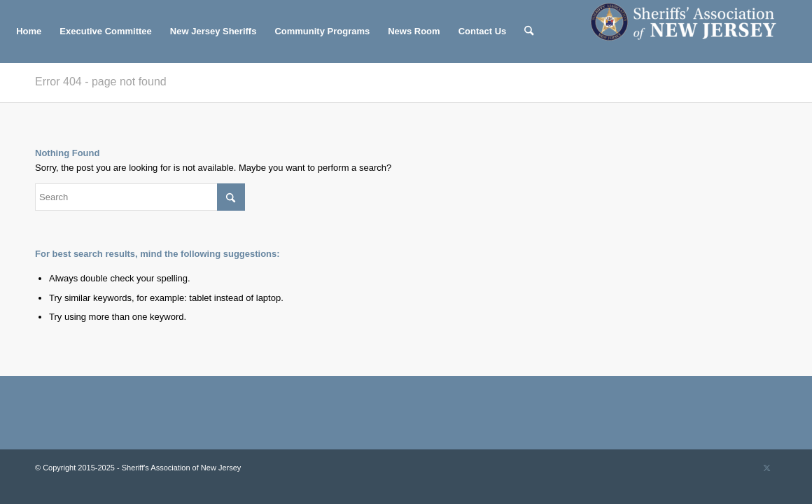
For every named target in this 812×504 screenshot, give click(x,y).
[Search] (529, 31)
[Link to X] (766, 468)
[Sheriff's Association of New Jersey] (691, 31)
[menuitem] (29, 31)
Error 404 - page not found (101, 82)
